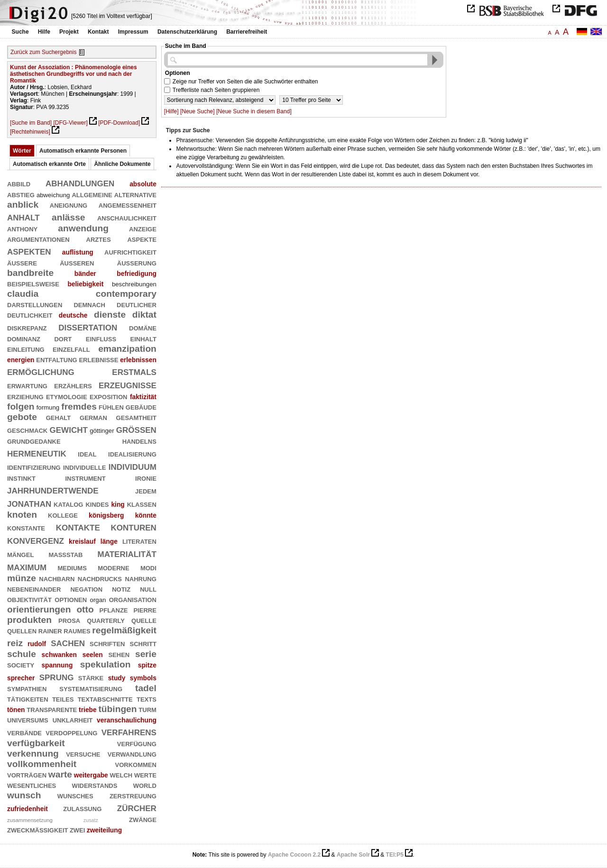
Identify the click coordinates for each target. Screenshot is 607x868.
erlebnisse (98, 359)
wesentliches (32, 785)
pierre (145, 609)
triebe (88, 710)
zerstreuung (133, 795)
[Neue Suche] (198, 111)
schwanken (59, 655)
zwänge (143, 819)
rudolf (37, 644)
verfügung (137, 743)
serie (146, 654)
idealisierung (132, 453)
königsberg (106, 515)
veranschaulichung (127, 720)
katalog (68, 504)
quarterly (106, 620)
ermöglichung (41, 371)
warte (60, 774)
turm (147, 709)
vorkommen (135, 764)
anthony (22, 228)
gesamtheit (136, 417)
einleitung (26, 349)
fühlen (111, 407)
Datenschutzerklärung (187, 32)
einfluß (101, 338)
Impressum (133, 32)
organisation (133, 599)
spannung (57, 665)
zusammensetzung (30, 820)
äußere (22, 262)
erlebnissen (138, 360)
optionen (71, 599)
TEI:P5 (395, 855)
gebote (22, 417)
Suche (20, 32)
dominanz (24, 338)
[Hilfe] (171, 111)
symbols (143, 678)
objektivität (29, 599)
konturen (134, 526)
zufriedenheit (28, 809)
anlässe (68, 217)
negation (86, 589)
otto (85, 609)
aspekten (29, 251)
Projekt (69, 32)
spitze (147, 665)
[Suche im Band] (31, 123)
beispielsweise (33, 283)
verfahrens (129, 731)
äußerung (137, 262)
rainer (50, 630)
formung (48, 407)
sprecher (21, 678)
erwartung (27, 385)
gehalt (58, 417)
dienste (110, 315)
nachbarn (57, 578)
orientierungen (39, 609)
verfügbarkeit (36, 743)
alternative (135, 194)
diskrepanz (27, 327)
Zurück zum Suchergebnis (43, 52)
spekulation (106, 664)
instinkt (21, 478)
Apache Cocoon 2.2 (294, 855)
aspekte (142, 239)
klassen (142, 504)
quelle (144, 620)
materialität (127, 553)
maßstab (65, 554)
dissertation (88, 326)
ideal (87, 453)
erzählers (73, 385)
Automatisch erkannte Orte (49, 164)
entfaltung (56, 359)
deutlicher (137, 304)
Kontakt (98, 32)
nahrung (140, 578)
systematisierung (91, 688)
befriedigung (137, 274)
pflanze (114, 609)
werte (145, 774)
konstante (26, 527)
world (145, 785)
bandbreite (30, 273)
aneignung (69, 205)
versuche (83, 754)
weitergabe (91, 775)
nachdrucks (100, 578)
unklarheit (73, 719)
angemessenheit (128, 205)
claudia (23, 294)
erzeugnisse (128, 384)
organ (98, 600)
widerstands (95, 785)
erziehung (25, 396)
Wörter (22, 151)
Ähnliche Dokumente (122, 164)
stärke (91, 677)
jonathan (29, 503)
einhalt (143, 338)
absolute (143, 184)
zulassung (82, 808)
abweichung (53, 195)
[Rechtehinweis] (30, 132)
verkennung (33, 754)
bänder (85, 274)
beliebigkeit (85, 284)
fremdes (79, 407)
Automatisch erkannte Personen (83, 151)
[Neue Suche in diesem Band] (254, 111)
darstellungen (35, 304)
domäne (143, 327)
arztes (99, 239)
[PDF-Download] (119, 123)
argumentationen (38, 239)
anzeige (143, 228)
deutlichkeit (30, 315)
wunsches (75, 795)
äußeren (77, 262)
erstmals (134, 371)
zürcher (137, 807)
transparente (52, 709)
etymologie (67, 396)
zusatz (91, 820)
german (93, 417)
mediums (72, 567)
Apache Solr (353, 855)
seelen (93, 655)
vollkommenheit (42, 764)
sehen (119, 654)
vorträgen (27, 774)
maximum (27, 566)
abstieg (21, 194)
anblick (23, 205)
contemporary (126, 294)
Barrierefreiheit (247, 32)
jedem (146, 490)
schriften (107, 643)
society (21, 664)
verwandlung (132, 754)
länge (109, 541)
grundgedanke (34, 441)
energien (21, 360)
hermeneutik (37, 452)
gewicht (69, 429)
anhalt (23, 216)
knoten (22, 515)
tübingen (117, 709)
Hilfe (44, 32)
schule (22, 654)
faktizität (143, 397)
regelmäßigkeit (124, 630)
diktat (144, 315)
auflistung (78, 252)
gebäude (141, 407)
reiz (15, 643)
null (148, 589)
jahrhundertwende (53, 489)
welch (121, 774)
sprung (57, 676)
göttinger (102, 431)
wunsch (24, 795)
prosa (69, 620)
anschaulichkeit (127, 217)
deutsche (73, 315)
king (118, 504)
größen (136, 429)
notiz (121, 589)
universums (28, 719)
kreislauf (82, 541)
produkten (29, 620)
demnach (89, 304)
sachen (68, 642)
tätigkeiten (28, 699)
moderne (113, 567)
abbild (19, 183)
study (117, 678)
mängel (20, 554)
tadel (146, 688)
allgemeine (92, 194)
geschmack (27, 430)
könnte (146, 515)
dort (63, 338)
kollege (63, 515)
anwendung (83, 228)
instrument (85, 478)
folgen (21, 407)
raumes (77, 630)
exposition (108, 396)
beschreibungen (134, 284)
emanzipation (127, 349)
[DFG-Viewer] (70, 123)
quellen (22, 630)
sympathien (27, 688)
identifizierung (34, 467)
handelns (139, 441)
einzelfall (71, 349)
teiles (63, 699)
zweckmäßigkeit (38, 829)
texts (147, 699)
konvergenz (36, 540)
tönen (16, 710)
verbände (24, 732)
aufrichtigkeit (130, 251)
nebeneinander (34, 589)
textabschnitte (105, 699)
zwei (78, 829)
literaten (139, 541)
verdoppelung (71, 732)
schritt (143, 643)
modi (148, 567)
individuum (133, 466)
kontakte (78, 526)
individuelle (84, 467)
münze (22, 578)
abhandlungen (80, 182)
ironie (146, 478)
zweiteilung (104, 830)
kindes (97, 504)
